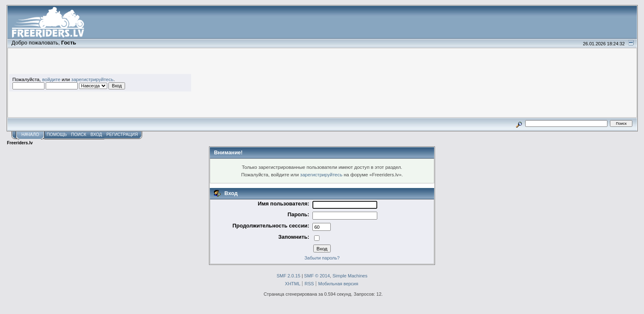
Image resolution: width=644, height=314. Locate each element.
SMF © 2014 (317, 276)
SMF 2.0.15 (289, 276)
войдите (51, 79)
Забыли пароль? (322, 258)
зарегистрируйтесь (93, 79)
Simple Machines (350, 276)
